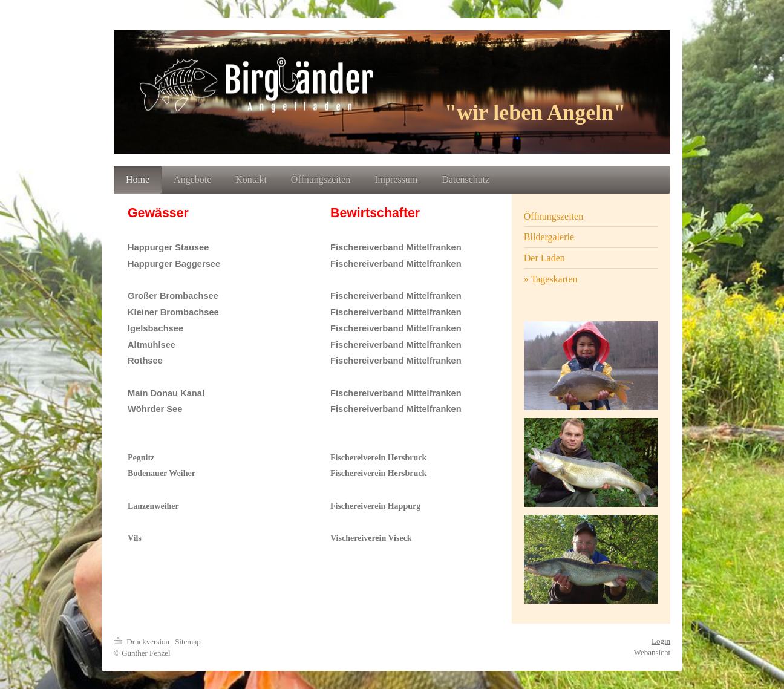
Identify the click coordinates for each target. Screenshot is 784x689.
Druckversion (142, 642)
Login (661, 641)
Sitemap (188, 642)
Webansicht (652, 652)
